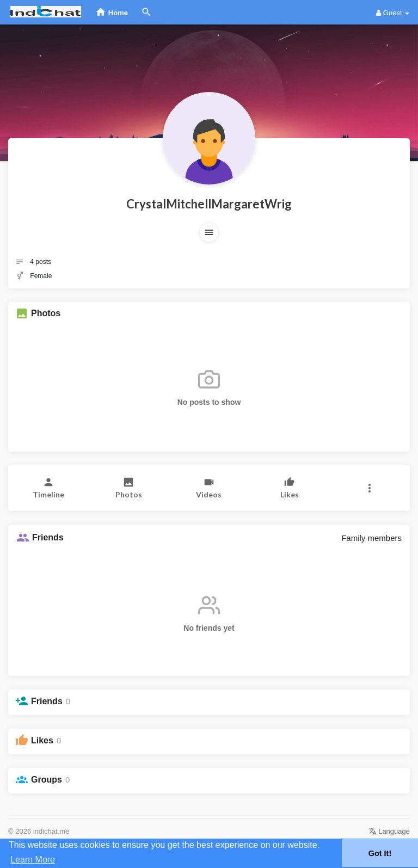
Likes (42, 740)
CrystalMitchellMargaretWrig (209, 204)
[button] (209, 232)
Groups (47, 780)
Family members (371, 538)
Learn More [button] (33, 860)
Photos (46, 313)
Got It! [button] (380, 853)
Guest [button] (393, 13)
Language (389, 831)
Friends (47, 701)
